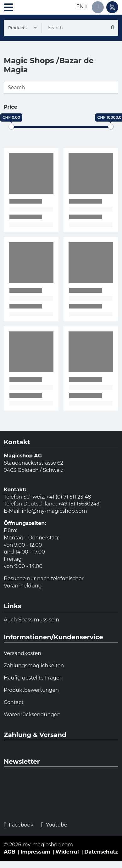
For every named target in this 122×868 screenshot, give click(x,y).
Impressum (35, 852)
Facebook (19, 825)
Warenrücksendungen (32, 715)
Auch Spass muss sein (31, 620)
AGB (10, 852)
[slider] (11, 127)
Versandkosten (22, 653)
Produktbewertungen (31, 690)
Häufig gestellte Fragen (33, 678)
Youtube (54, 825)
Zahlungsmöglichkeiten (34, 666)
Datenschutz (101, 852)
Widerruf (67, 852)
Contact (14, 702)
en (81, 6)
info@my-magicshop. (49, 511)
